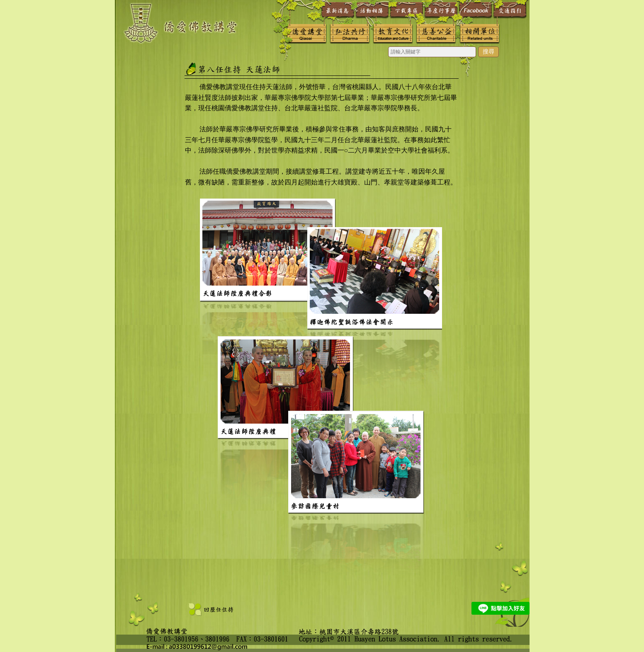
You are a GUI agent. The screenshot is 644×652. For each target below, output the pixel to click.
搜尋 (488, 51)
